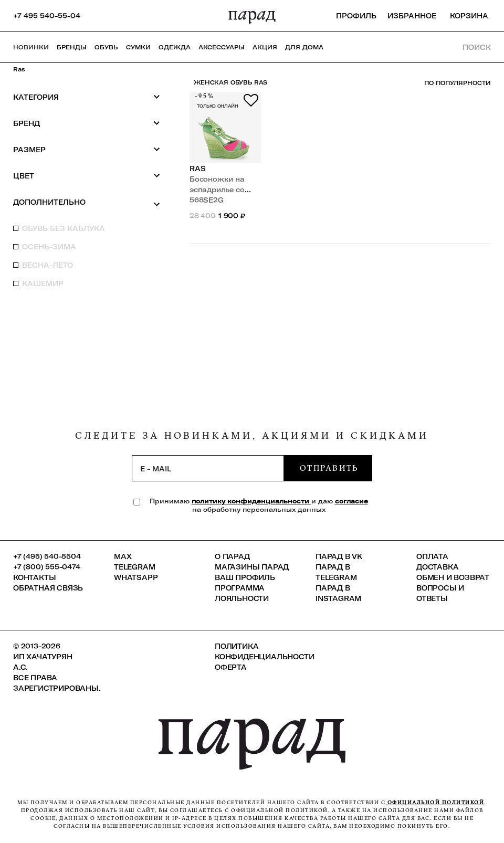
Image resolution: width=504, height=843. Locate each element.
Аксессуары (222, 47)
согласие (351, 501)
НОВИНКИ (31, 47)
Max (123, 556)
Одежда (175, 47)
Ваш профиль (245, 577)
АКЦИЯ (265, 47)
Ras (19, 69)
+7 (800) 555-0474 (47, 567)
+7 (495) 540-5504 (47, 556)
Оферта (231, 667)
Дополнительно (87, 203)
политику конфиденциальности (251, 501)
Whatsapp (136, 577)
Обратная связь (48, 588)
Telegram (134, 567)
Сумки (138, 47)
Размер (87, 149)
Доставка (437, 567)
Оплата (432, 556)
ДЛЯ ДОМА (304, 47)
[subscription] (208, 468)
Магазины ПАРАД (252, 567)
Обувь (106, 47)
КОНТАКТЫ (34, 577)
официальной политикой (435, 802)
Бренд (87, 123)
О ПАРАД (232, 556)
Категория (87, 97)
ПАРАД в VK (339, 556)
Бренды (72, 47)
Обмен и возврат (453, 577)
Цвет (87, 176)
